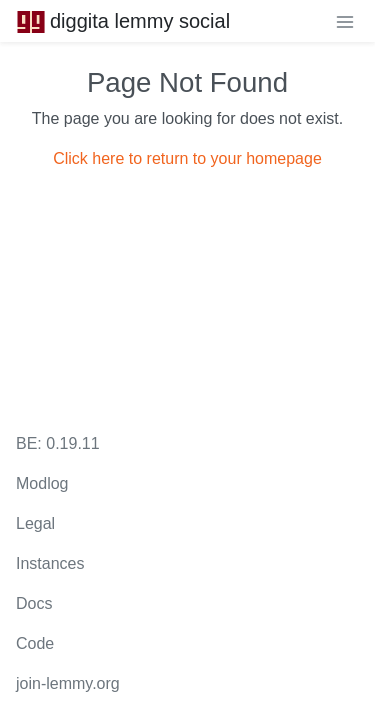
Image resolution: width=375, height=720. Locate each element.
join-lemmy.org (68, 683)
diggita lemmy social (123, 21)
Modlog (42, 483)
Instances (50, 563)
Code (35, 643)
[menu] (345, 21)
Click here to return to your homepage (187, 158)
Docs (34, 603)
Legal (35, 523)
